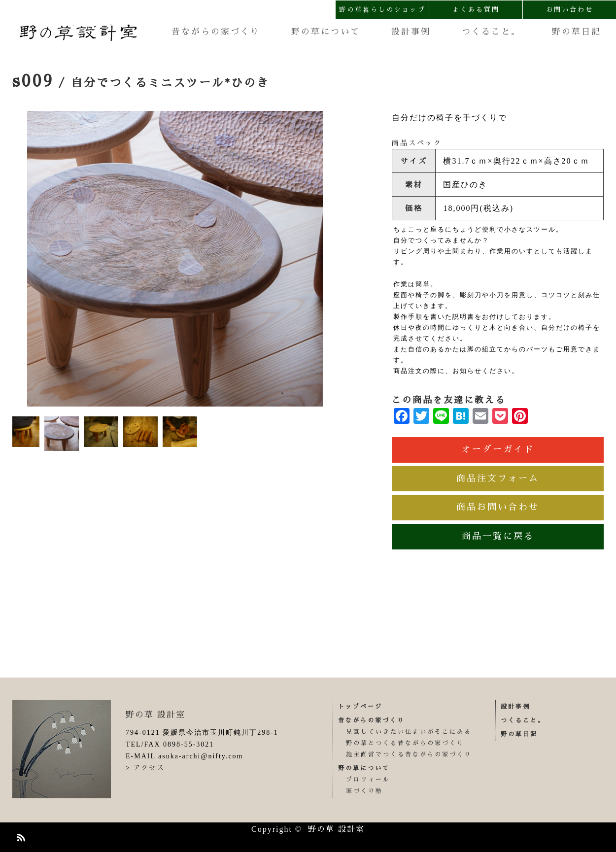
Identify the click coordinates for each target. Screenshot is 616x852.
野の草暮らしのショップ (382, 10)
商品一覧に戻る (498, 536)
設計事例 (411, 32)
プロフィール (368, 780)
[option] (175, 259)
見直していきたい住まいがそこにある (409, 732)
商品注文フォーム (498, 478)
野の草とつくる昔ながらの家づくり (405, 743)
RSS (20, 836)
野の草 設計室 (155, 715)
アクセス (149, 768)
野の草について (326, 32)
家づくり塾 (364, 791)
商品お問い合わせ (498, 507)
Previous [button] (20, 259)
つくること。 (491, 32)
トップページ (360, 707)
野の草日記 (577, 32)
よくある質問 (476, 10)
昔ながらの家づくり (216, 32)
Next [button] (330, 259)
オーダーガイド (498, 449)
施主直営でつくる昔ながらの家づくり (409, 754)
